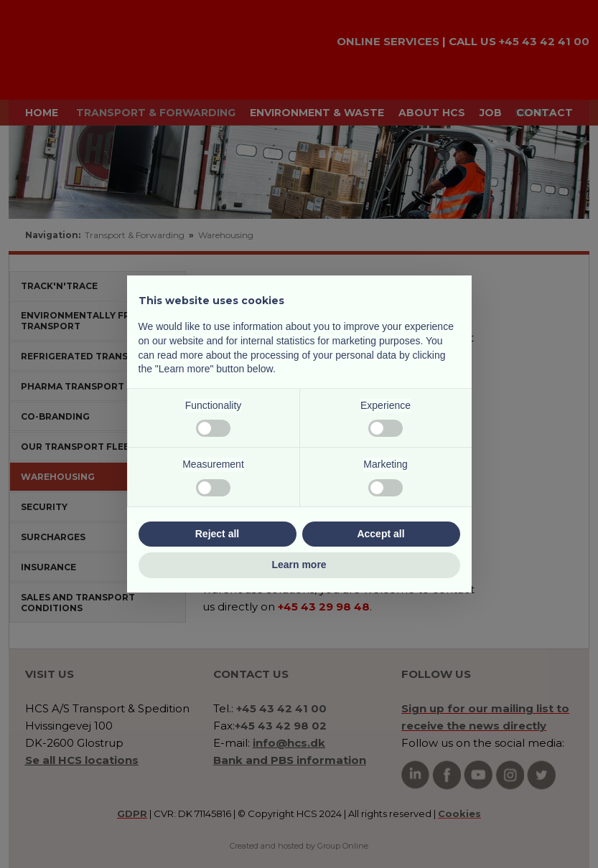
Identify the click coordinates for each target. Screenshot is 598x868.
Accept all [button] (380, 534)
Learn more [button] (299, 565)
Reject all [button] (217, 534)
